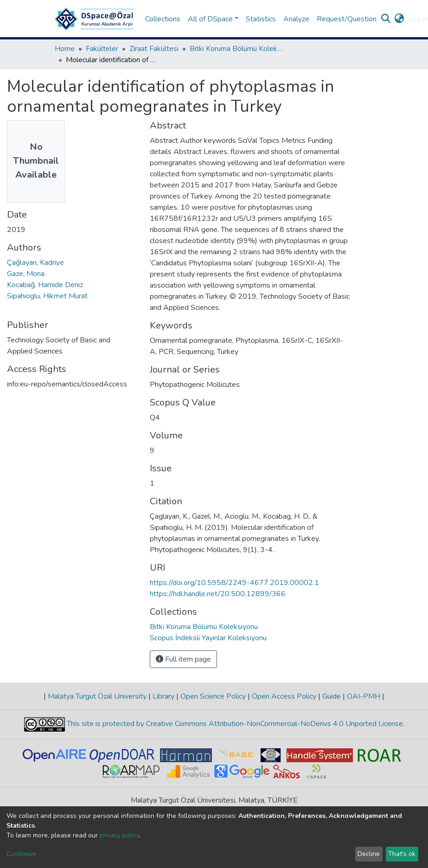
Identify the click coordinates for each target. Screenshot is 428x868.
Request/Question (347, 19)
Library (163, 696)
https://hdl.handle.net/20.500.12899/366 (218, 594)
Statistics (261, 19)
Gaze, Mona (26, 274)
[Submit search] (386, 19)
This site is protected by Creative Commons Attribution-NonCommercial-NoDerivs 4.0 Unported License (234, 724)
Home (65, 49)
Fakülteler (102, 49)
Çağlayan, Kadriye (35, 263)
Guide (332, 696)
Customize (22, 854)
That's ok (402, 854)
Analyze (296, 19)
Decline (369, 854)
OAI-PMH (364, 696)
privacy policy (119, 835)
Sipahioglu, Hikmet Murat (47, 296)
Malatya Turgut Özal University (97, 696)
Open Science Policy (213, 696)
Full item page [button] (183, 659)
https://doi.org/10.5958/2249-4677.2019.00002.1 (234, 583)
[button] (399, 19)
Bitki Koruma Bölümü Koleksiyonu (236, 49)
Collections (163, 19)
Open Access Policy (284, 696)
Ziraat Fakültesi (154, 49)
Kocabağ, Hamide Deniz (45, 285)
